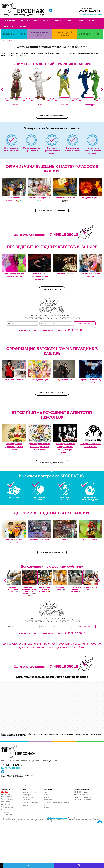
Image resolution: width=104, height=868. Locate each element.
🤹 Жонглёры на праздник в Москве (65, 381)
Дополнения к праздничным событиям (52, 566)
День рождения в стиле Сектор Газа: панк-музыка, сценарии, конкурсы (65, 448)
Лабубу (16, 105)
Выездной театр (7, 799)
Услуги (25, 21)
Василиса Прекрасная (39, 540)
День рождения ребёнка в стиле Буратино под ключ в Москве (39, 447)
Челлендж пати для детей (39, 381)
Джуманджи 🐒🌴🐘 (65, 273)
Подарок (5, 792)
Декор (58, 21)
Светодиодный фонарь (90, 198)
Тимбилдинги (6, 815)
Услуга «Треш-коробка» (14, 380)
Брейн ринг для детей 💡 (90, 588)
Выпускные (6, 794)
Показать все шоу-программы (52, 393)
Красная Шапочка (91, 540)
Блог (69, 21)
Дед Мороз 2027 (8, 802)
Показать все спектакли (52, 552)
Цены (80, 21)
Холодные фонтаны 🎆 (60, 588)
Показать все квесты (52, 289)
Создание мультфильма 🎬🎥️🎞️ (65, 199)
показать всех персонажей (52, 116)
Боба (40, 105)
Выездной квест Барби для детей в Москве (14, 275)
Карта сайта (49, 800)
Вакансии (48, 808)
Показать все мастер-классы (52, 210)
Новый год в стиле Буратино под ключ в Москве (14, 447)
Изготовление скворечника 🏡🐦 (14, 199)
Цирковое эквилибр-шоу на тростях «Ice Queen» (90, 381)
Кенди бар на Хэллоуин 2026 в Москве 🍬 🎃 (44, 589)
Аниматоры (10, 21)
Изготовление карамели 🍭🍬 (39, 199)
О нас (46, 795)
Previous (2, 90)
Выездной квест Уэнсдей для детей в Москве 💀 (39, 276)
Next (102, 90)
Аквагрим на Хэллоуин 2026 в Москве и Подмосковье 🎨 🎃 (29, 591)
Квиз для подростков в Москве (90, 275)
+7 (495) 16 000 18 (89, 11)
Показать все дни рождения (52, 463)
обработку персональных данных (57, 818)
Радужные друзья (88, 105)
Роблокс (64, 105)
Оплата (23, 26)
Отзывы (93, 21)
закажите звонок (92, 14)
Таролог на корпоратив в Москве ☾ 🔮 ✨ (14, 589)
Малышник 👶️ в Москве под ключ (14, 541)
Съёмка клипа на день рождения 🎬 (75, 589)
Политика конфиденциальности (57, 802)
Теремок (65, 540)
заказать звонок (10, 768)
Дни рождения (7, 797)
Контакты (9, 26)
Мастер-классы (41, 21)
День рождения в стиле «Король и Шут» (90, 445)
